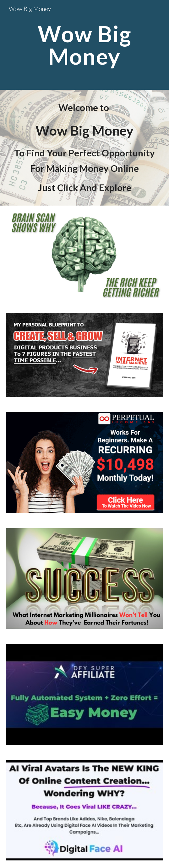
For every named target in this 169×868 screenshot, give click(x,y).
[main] (84, 45)
